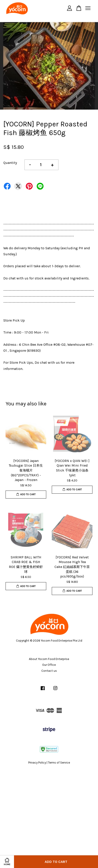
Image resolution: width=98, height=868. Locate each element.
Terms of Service (59, 763)
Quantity (10, 163)
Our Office (49, 665)
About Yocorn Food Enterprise (49, 659)
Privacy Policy (37, 763)
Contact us (49, 671)
